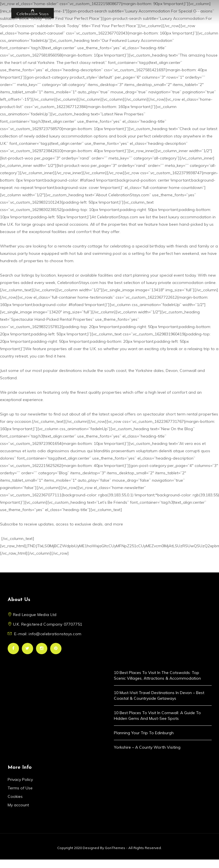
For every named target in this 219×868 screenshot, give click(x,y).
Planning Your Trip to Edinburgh (144, 733)
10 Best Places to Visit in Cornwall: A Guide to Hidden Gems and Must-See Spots (157, 716)
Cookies (15, 796)
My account (18, 805)
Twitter (27, 649)
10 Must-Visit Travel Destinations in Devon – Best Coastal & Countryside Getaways (159, 695)
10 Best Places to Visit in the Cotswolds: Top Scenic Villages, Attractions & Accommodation (157, 675)
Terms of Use (20, 788)
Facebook (13, 649)
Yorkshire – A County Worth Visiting (147, 747)
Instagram (42, 649)
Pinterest (56, 649)
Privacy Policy (20, 779)
